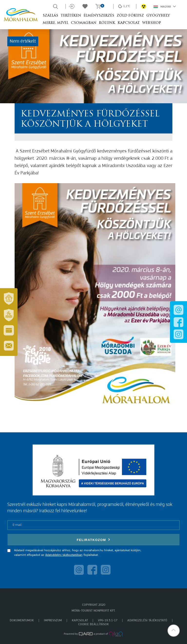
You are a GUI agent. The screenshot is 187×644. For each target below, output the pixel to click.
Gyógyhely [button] (158, 16)
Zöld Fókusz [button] (130, 16)
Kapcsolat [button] (129, 23)
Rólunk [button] (107, 23)
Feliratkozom (93, 540)
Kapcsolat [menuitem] (80, 620)
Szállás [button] (50, 16)
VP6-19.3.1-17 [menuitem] (108, 620)
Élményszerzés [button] (99, 16)
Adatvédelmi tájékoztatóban (64, 555)
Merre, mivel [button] (56, 23)
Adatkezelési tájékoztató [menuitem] (147, 620)
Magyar (165, 6)
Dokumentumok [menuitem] (22, 620)
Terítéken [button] (71, 16)
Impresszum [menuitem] (53, 620)
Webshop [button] (152, 23)
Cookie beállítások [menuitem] (93, 624)
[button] (174, 631)
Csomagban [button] (84, 23)
